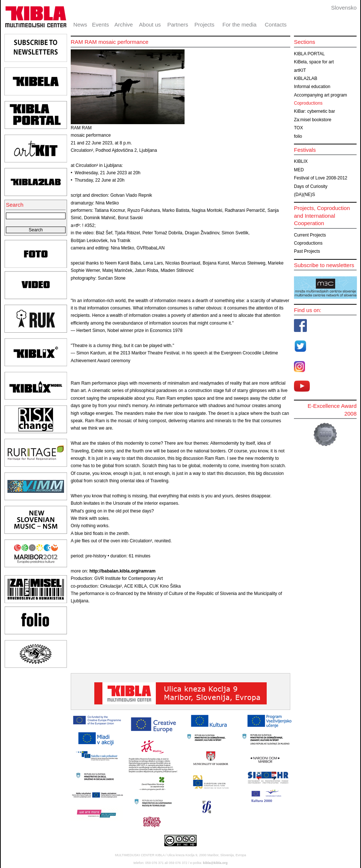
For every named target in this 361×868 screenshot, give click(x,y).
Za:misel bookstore (313, 120)
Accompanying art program (320, 95)
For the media (240, 24)
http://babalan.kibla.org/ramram (122, 571)
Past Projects (307, 251)
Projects (204, 24)
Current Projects (310, 235)
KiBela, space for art (314, 62)
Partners (178, 24)
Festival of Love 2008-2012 (321, 178)
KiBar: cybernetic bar (314, 111)
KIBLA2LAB (306, 78)
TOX (298, 128)
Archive (124, 24)
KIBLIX (301, 161)
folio (298, 136)
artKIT (300, 70)
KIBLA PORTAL (309, 54)
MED (299, 170)
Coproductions (308, 103)
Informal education (312, 87)
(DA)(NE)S (304, 195)
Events (101, 24)
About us (150, 24)
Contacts (276, 24)
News (80, 24)
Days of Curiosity (311, 186)
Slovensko (344, 8)
